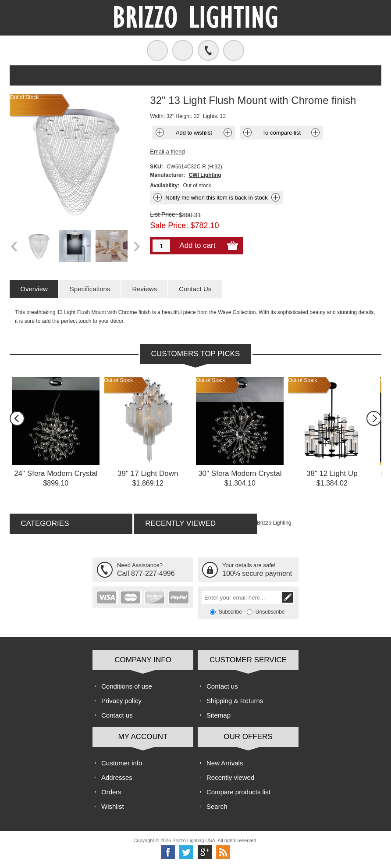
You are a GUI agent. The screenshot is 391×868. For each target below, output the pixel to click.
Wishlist (113, 806)
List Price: (163, 214)
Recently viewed (230, 777)
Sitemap (219, 715)
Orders (111, 792)
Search (217, 806)
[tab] (34, 289)
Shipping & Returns (235, 701)
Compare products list (238, 792)
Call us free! (208, 50)
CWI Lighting (205, 175)
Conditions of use (127, 686)
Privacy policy (121, 701)
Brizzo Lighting (274, 523)
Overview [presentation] (34, 289)
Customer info (122, 763)
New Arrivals (225, 763)
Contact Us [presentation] (195, 289)
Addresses (117, 777)
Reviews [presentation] (144, 289)
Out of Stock (118, 380)
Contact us (117, 715)
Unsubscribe (270, 612)
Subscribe (230, 612)
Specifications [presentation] (90, 289)
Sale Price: (169, 225)
